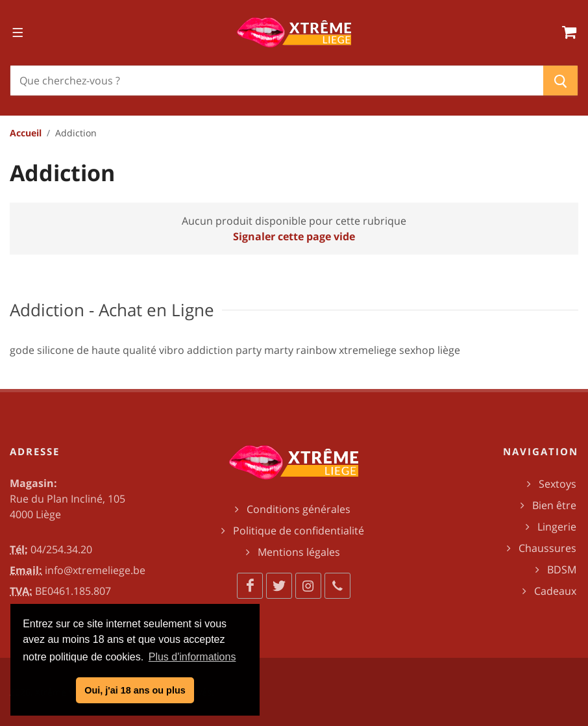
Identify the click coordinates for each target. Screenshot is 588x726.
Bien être (554, 505)
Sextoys (557, 484)
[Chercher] (277, 81)
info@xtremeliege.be (95, 570)
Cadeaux (555, 591)
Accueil (26, 133)
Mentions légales (299, 552)
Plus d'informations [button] (192, 657)
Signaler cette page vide (294, 236)
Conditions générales (299, 509)
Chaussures (547, 548)
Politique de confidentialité (299, 531)
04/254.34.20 (61, 549)
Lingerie (557, 527)
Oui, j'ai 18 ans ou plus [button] (135, 690)
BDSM (562, 570)
